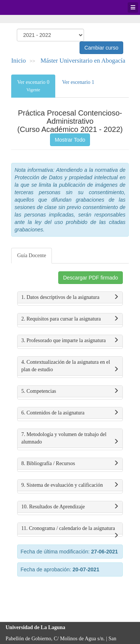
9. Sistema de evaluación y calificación (70, 485)
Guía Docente (32, 255)
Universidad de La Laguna (26, 7)
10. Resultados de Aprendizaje (70, 507)
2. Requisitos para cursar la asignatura (70, 319)
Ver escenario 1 (78, 82)
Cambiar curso (101, 48)
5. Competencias (70, 391)
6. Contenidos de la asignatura (70, 413)
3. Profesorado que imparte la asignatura (70, 341)
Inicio (18, 61)
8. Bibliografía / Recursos (70, 464)
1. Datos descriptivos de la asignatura (70, 297)
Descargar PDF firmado (91, 278)
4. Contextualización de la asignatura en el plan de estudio (70, 366)
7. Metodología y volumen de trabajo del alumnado (70, 439)
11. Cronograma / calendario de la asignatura (70, 530)
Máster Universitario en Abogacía (83, 61)
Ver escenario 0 (33, 86)
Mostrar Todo (70, 140)
